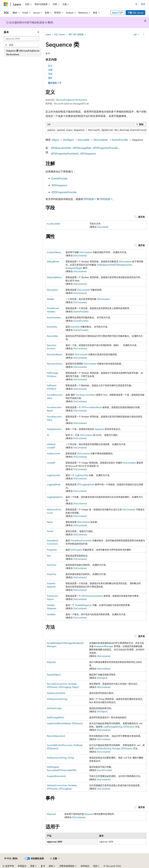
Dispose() (51, 662)
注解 (50, 70)
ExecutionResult (54, 354)
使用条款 (85, 866)
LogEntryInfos (54, 475)
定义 (50, 66)
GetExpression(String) (57, 699)
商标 (95, 866)
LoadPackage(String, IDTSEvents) (119, 727)
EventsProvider (120, 140)
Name (50, 522)
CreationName (54, 252)
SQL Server (60, 34)
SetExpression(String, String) (60, 758)
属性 (50, 78)
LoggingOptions (55, 497)
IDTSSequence (88, 153)
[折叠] (38, 32)
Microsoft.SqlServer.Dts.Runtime (72, 100)
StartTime (52, 565)
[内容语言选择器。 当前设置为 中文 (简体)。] (11, 858)
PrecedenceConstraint (81, 540)
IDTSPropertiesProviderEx (65, 153)
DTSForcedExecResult (92, 407)
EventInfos (52, 327)
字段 (50, 74)
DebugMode (53, 261)
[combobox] (21, 39)
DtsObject (68, 140)
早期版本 (22, 866)
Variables (51, 614)
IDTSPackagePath (82, 148)
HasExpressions (54, 429)
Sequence (99, 429)
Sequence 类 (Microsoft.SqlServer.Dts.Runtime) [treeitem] (23, 53)
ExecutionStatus (55, 364)
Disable (50, 299)
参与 (43, 866)
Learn (48, 34)
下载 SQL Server (136, 13)
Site (49, 556)
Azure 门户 (117, 13)
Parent (50, 531)
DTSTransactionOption (92, 596)
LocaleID (51, 463)
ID (48, 435)
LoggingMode (54, 484)
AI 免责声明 (8, 866)
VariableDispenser (83, 605)
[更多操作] (144, 35)
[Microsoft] (6, 4)
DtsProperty (76, 550)
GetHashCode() (54, 708)
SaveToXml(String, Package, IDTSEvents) (113, 748)
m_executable (53, 224)
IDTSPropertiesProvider (106, 148)
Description (52, 290)
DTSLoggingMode (86, 484)
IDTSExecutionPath (61, 148)
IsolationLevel (53, 453)
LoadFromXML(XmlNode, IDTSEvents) (65, 723)
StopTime (51, 574)
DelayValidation (54, 277)
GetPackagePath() (55, 717)
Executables (53, 336)
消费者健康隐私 (67, 866)
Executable (84, 140)
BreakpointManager (104, 646)
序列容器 (89, 199)
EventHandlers (54, 317)
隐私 (51, 866)
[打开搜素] (136, 4)
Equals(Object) (54, 675)
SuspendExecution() (56, 776)
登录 (143, 4)
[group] (96, 130)
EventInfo (75, 327)
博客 (32, 866)
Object (55, 140)
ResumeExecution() (56, 736)
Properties (52, 550)
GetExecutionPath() (56, 693)
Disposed (51, 814)
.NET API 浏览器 (76, 34)
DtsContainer (101, 140)
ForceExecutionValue (85, 395)
